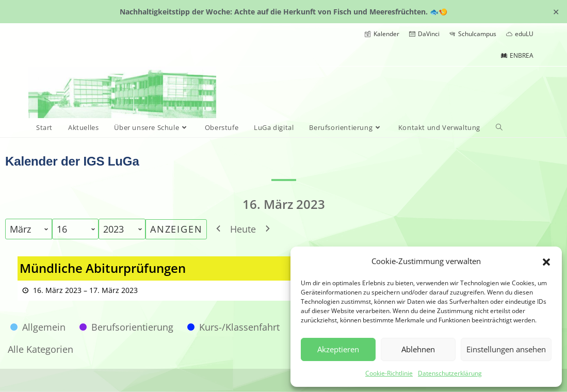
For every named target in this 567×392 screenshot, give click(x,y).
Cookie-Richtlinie (389, 373)
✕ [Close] (556, 11)
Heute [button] (243, 229)
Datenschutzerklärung (450, 373)
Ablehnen (418, 349)
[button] (546, 261)
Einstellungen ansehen (506, 349)
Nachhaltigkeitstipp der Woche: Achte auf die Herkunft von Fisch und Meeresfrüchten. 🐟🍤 (283, 12)
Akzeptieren (338, 349)
